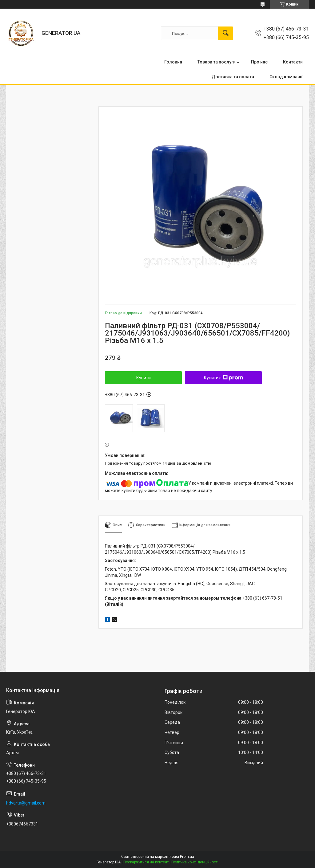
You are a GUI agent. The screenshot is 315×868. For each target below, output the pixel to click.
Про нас (259, 62)
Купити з (223, 378)
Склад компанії (286, 77)
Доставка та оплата (233, 77)
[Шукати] (225, 33)
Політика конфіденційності (195, 862)
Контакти (293, 62)
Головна (173, 62)
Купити (144, 378)
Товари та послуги (217, 62)
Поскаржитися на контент (146, 862)
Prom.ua (187, 857)
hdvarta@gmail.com (26, 803)
